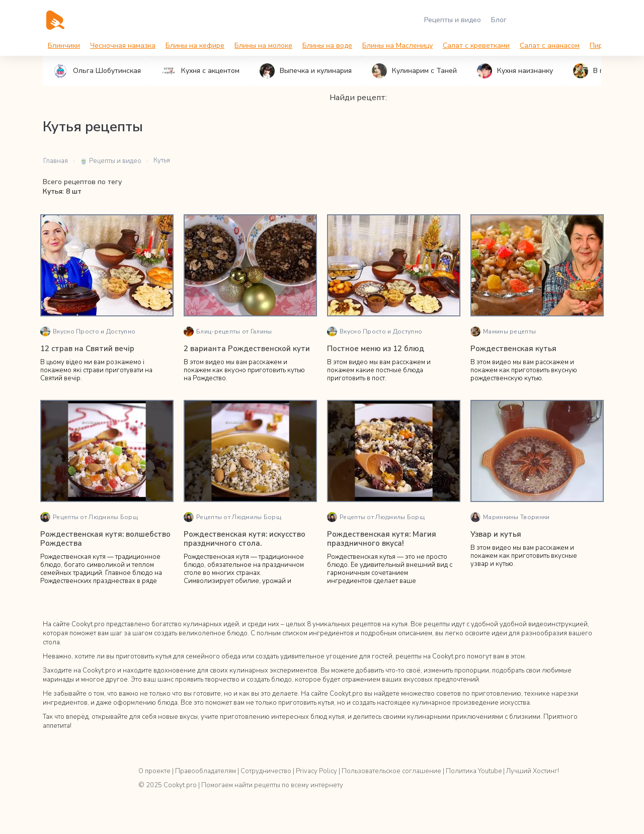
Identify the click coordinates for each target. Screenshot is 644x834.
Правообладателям (206, 771)
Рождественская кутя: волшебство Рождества (105, 539)
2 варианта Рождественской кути (247, 349)
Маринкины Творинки (510, 517)
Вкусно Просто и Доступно (88, 331)
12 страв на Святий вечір (87, 349)
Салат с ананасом (550, 46)
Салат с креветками (476, 46)
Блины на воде (327, 46)
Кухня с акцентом (200, 71)
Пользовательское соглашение (391, 771)
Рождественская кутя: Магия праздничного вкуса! (382, 539)
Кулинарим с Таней (414, 71)
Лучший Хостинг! (533, 771)
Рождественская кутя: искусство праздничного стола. (245, 539)
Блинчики (64, 46)
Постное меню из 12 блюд (376, 349)
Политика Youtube (474, 771)
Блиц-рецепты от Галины (228, 331)
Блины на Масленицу (397, 46)
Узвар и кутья (496, 534)
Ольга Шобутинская (97, 71)
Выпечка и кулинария (306, 71)
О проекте (154, 771)
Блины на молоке (263, 46)
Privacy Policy (316, 771)
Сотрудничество (266, 771)
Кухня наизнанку (515, 71)
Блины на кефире (195, 46)
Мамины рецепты (503, 331)
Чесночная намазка (123, 46)
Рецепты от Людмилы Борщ (89, 517)
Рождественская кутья (513, 349)
